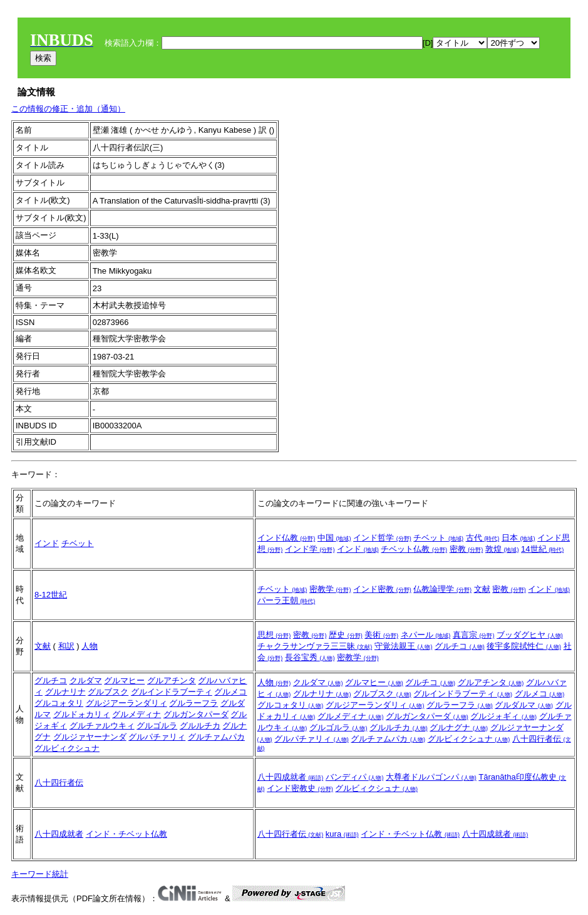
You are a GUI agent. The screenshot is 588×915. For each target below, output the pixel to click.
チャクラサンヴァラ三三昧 (315, 646)
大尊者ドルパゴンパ (431, 777)
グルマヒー (124, 680)
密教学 (330, 589)
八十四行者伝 (59, 783)
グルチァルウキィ (102, 726)
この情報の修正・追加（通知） (68, 109)
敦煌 (502, 549)
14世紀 (542, 549)
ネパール (426, 635)
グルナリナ (65, 692)
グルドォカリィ (82, 714)
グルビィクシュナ (67, 748)
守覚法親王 (404, 646)
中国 (334, 538)
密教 (467, 549)
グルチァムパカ (216, 737)
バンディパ (355, 777)
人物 (90, 646)
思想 (274, 635)
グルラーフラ (193, 703)
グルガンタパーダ (196, 714)
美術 (381, 635)
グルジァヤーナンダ (90, 737)
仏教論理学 (442, 589)
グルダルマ (524, 705)
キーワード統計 (40, 874)
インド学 (310, 549)
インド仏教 (286, 538)
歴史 (346, 635)
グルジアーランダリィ (126, 703)
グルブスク (108, 692)
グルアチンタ (172, 680)
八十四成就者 (291, 777)
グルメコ (230, 692)
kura (342, 834)
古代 (483, 538)
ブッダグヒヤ (530, 635)
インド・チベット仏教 (126, 834)
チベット (78, 543)
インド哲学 (382, 538)
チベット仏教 (414, 549)
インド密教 (382, 589)
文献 (482, 589)
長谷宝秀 (310, 657)
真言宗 (474, 635)
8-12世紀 (51, 595)
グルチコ (460, 646)
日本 (518, 538)
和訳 (66, 646)
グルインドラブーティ (172, 692)
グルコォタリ (59, 703)
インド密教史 (300, 788)
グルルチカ (200, 726)
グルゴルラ (157, 726)
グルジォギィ (503, 716)
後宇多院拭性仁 (524, 646)
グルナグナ (459, 727)
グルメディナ (137, 714)
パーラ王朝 (286, 600)
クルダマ (86, 680)
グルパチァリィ (157, 737)
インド (47, 543)
